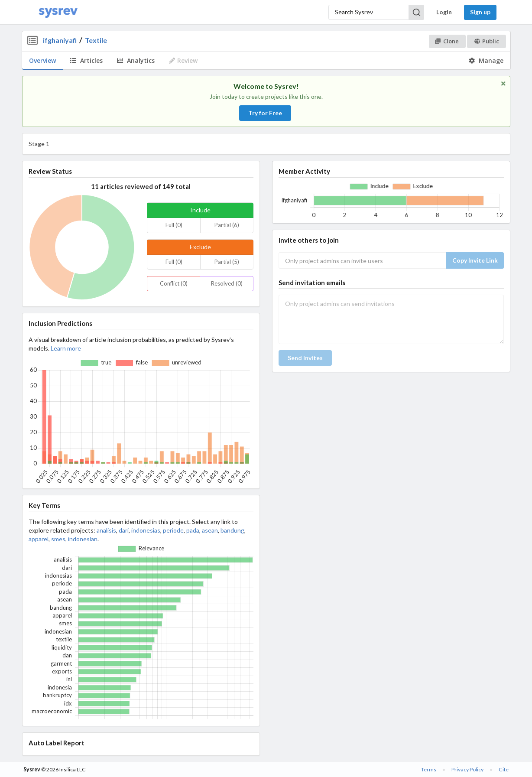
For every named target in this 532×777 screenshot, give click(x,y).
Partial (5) (227, 262)
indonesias (146, 530)
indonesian (83, 539)
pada (193, 530)
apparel (39, 539)
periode (173, 530)
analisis (106, 530)
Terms (429, 769)
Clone (447, 41)
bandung (232, 530)
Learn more (66, 348)
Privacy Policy (467, 769)
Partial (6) (227, 225)
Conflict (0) (174, 283)
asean (210, 530)
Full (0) (174, 225)
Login (444, 12)
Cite (504, 769)
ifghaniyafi (60, 40)
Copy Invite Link (475, 260)
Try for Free (265, 113)
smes (58, 539)
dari (124, 530)
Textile (96, 40)
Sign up (480, 12)
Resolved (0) (227, 283)
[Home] (58, 12)
